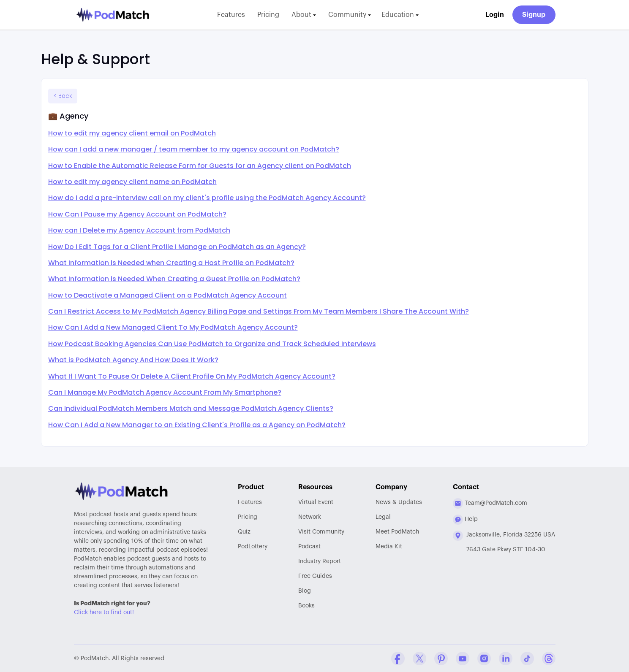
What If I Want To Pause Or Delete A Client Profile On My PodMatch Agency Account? (192, 376)
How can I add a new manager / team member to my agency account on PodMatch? (194, 149)
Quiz (244, 532)
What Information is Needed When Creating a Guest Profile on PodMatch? (174, 279)
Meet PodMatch (397, 532)
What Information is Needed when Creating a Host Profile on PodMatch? (171, 263)
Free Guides (315, 576)
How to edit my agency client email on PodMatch (132, 133)
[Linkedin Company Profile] (506, 658)
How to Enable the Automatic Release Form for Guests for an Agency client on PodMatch (200, 166)
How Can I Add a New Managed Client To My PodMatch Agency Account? (173, 327)
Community (350, 15)
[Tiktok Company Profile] (527, 658)
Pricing (268, 15)
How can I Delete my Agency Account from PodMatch (139, 230)
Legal (383, 517)
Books (306, 606)
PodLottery (253, 547)
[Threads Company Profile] (549, 658)
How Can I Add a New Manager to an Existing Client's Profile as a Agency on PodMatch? (197, 425)
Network (310, 517)
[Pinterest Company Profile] (441, 658)
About (304, 15)
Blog (305, 591)
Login (495, 15)
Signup (534, 15)
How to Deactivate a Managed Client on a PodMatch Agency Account (167, 295)
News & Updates (399, 502)
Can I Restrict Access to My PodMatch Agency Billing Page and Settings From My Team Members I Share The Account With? (259, 311)
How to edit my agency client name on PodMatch (132, 182)
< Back (63, 96)
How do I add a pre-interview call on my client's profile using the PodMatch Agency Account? (207, 198)
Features (231, 15)
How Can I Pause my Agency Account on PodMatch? (137, 214)
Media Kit (389, 547)
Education (400, 15)
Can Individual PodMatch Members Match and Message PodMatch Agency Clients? (191, 408)
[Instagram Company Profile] (484, 658)
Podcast (309, 547)
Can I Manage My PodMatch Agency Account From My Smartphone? (165, 392)
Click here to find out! (104, 612)
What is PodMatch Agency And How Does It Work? (133, 360)
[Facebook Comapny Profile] (398, 658)
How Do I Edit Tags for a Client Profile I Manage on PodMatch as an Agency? (177, 247)
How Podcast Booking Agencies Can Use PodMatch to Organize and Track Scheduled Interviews (212, 344)
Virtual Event (316, 502)
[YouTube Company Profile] (463, 658)
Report (320, 561)
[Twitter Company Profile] (419, 658)
